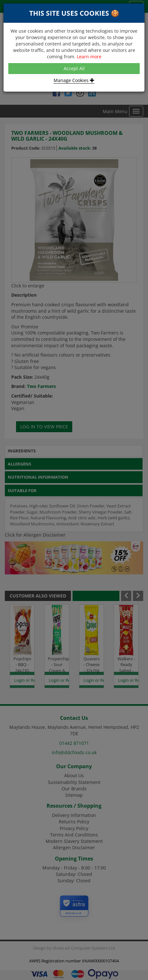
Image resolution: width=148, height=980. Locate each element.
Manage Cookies (74, 80)
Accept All (74, 68)
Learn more (89, 57)
